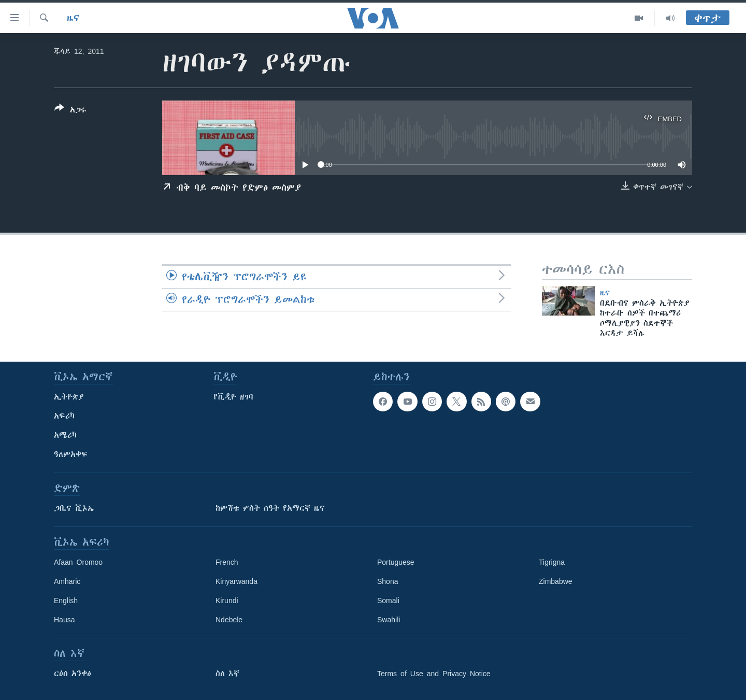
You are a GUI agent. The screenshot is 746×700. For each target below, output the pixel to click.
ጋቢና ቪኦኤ (74, 508)
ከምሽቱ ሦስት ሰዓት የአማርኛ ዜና (270, 508)
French (227, 562)
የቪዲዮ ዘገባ (233, 397)
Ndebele (229, 620)
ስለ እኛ (227, 674)
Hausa (64, 620)
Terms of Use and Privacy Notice (434, 674)
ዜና (73, 18)
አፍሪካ (64, 416)
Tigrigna (552, 562)
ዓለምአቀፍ (71, 454)
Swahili (389, 620)
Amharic (67, 581)
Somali (388, 601)
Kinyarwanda (236, 581)
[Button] (70, 111)
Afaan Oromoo (78, 562)
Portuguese (396, 562)
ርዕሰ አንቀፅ (73, 674)
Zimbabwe (556, 581)
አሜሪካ (65, 435)
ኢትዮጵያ (69, 397)
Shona (388, 581)
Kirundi (227, 601)
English (66, 601)
